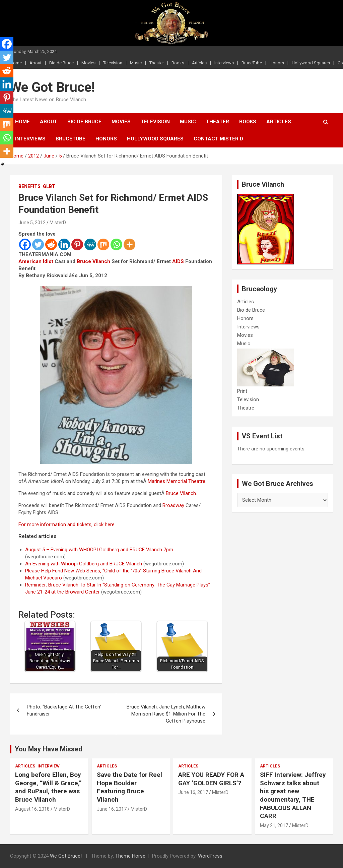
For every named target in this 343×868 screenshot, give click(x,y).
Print (242, 391)
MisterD (58, 223)
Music (136, 63)
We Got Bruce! (52, 87)
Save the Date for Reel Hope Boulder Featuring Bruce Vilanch (129, 787)
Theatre (246, 408)
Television (113, 63)
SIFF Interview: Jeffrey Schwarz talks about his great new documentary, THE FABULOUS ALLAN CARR (293, 795)
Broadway (173, 505)
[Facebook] (25, 244)
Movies (88, 63)
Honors (277, 63)
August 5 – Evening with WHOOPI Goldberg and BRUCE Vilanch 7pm (99, 550)
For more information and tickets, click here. (67, 524)
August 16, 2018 (32, 809)
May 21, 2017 (274, 825)
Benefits (29, 186)
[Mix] (103, 244)
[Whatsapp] (116, 244)
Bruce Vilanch (93, 261)
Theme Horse (130, 856)
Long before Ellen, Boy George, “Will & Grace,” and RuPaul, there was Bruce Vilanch (48, 787)
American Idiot (36, 261)
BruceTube (252, 63)
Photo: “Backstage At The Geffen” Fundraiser (64, 710)
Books (178, 63)
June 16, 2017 (112, 809)
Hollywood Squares (311, 63)
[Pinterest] (77, 244)
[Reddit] (51, 244)
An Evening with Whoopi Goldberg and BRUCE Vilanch (84, 564)
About (36, 63)
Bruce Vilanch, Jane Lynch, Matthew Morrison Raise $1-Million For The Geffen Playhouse (166, 714)
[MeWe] (90, 244)
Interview (49, 766)
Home (22, 122)
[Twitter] (38, 244)
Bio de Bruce (61, 63)
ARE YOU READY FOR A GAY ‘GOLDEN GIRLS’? (211, 779)
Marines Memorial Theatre (177, 481)
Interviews (224, 63)
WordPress (210, 856)
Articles (199, 63)
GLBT (49, 186)
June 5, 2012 (32, 223)
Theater (157, 63)
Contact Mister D (218, 139)
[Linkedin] (64, 244)
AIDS (178, 261)
